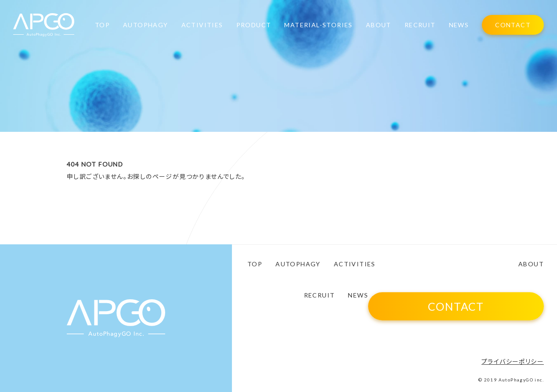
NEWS (459, 25)
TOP (102, 25)
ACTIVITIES (202, 25)
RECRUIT (420, 25)
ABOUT (379, 25)
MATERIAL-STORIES (318, 25)
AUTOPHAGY (146, 25)
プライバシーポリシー (513, 361)
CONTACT (513, 25)
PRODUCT (254, 25)
